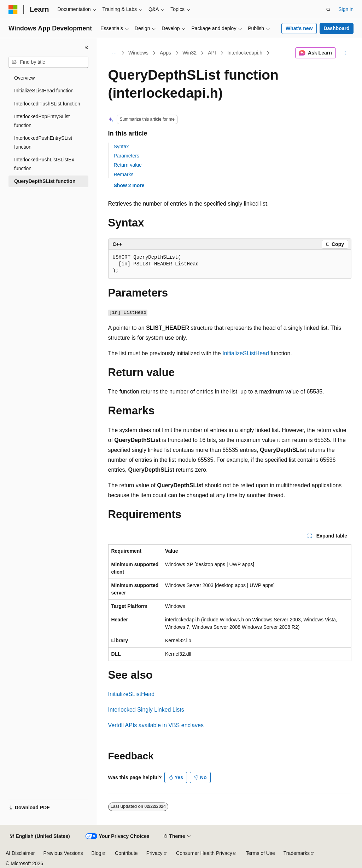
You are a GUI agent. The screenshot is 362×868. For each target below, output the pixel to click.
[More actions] (345, 53)
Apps (165, 53)
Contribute (126, 853)
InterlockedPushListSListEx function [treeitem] (44, 164)
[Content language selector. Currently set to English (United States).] (40, 837)
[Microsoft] (13, 10)
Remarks (124, 174)
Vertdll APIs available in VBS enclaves (156, 725)
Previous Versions (63, 853)
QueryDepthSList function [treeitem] (45, 181)
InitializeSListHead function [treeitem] (44, 91)
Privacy (154, 853)
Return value (128, 165)
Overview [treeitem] (24, 78)
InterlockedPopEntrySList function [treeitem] (42, 121)
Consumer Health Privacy (204, 853)
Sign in (346, 9)
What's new (299, 28)
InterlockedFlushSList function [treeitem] (47, 104)
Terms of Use (260, 853)
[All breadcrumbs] (114, 53)
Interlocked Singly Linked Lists (146, 710)
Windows (138, 53)
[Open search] (328, 10)
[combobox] (48, 62)
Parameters (127, 156)
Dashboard (336, 28)
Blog (97, 853)
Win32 (189, 53)
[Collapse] (87, 47)
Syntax (121, 146)
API (212, 53)
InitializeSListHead (246, 353)
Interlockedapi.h (245, 53)
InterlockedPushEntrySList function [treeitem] (43, 142)
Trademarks (297, 853)
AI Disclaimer (20, 853)
